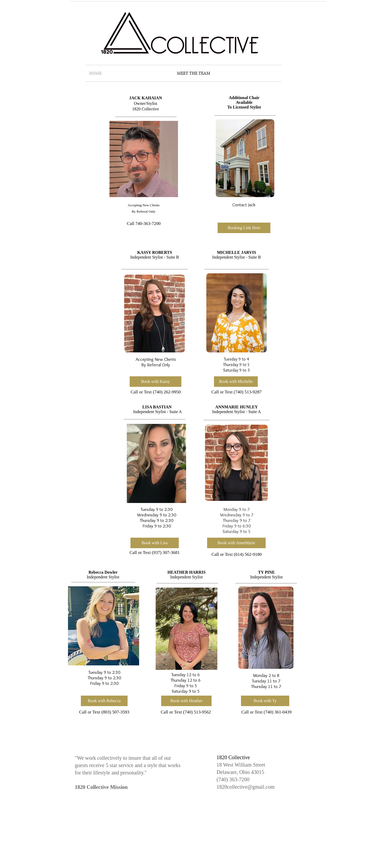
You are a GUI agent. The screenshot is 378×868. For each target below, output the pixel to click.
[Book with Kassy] (156, 382)
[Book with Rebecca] (104, 701)
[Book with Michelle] (236, 382)
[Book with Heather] (186, 701)
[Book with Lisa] (155, 543)
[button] (244, 228)
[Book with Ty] (265, 701)
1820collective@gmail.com (246, 787)
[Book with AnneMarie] (236, 543)
